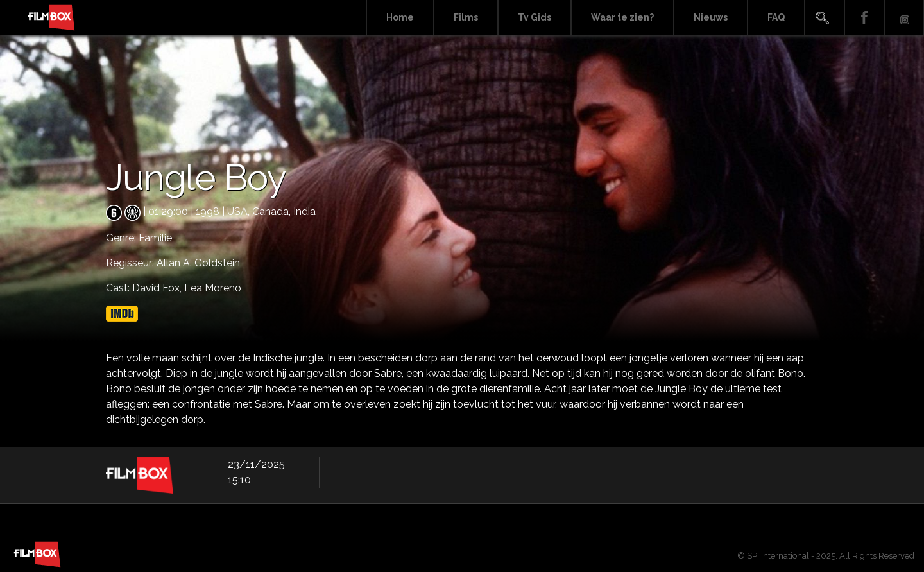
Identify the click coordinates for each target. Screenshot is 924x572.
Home (400, 17)
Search (825, 18)
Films (466, 17)
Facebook (864, 18)
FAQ (776, 17)
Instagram (904, 18)
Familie (155, 238)
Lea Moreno (213, 288)
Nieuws (711, 17)
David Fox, (158, 288)
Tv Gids (535, 17)
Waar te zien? (622, 17)
